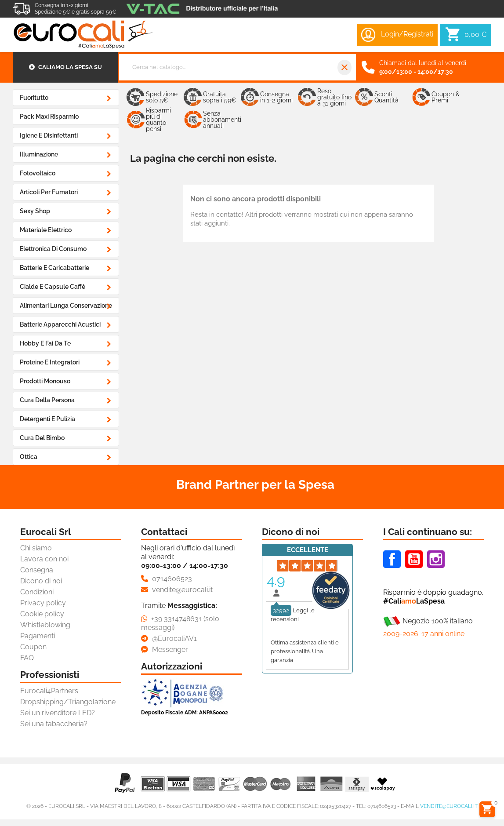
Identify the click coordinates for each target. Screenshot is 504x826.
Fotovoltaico (38, 173)
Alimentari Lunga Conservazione (66, 306)
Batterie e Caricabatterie (54, 268)
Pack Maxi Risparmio (49, 116)
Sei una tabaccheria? (54, 724)
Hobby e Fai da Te (45, 343)
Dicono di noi (41, 581)
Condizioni (37, 592)
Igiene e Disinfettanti (49, 135)
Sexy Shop (35, 211)
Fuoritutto (34, 98)
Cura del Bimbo (42, 438)
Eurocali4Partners (49, 691)
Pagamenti (38, 636)
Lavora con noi (44, 559)
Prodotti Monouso (45, 381)
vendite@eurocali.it (449, 806)
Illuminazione (39, 154)
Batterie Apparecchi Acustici (60, 324)
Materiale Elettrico (46, 230)
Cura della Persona (47, 400)
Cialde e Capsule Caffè (53, 287)
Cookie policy (42, 614)
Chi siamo (36, 548)
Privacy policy (43, 603)
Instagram (436, 559)
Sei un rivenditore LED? (58, 713)
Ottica (29, 457)
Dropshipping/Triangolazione (68, 702)
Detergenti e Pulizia (47, 419)
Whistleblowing (45, 625)
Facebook (392, 559)
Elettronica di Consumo (53, 249)
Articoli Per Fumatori (49, 192)
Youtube (414, 559)
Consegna (37, 570)
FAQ (27, 658)
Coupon (33, 647)
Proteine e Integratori (50, 362)
